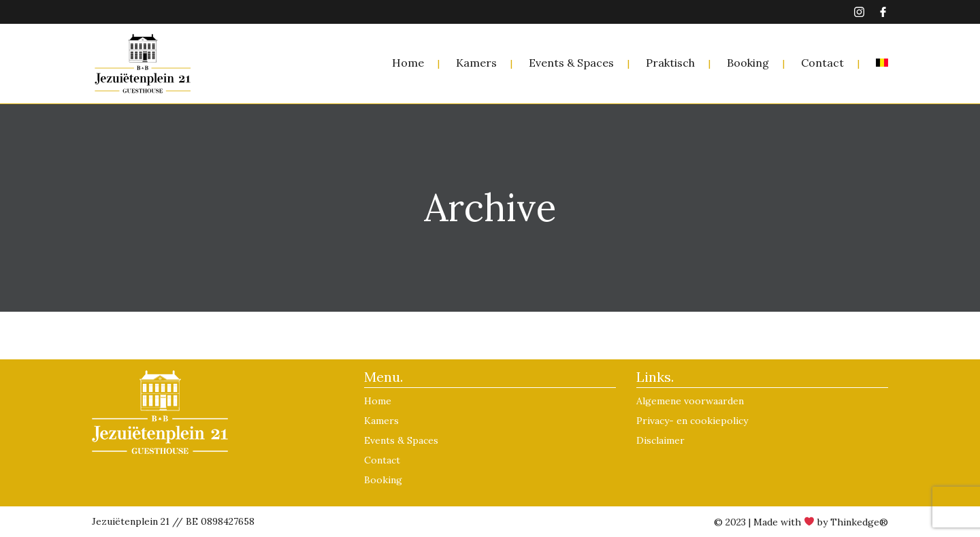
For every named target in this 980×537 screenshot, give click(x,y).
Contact (822, 63)
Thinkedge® (859, 522)
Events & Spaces (571, 63)
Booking (748, 63)
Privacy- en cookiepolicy (692, 421)
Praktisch (670, 63)
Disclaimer (660, 440)
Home (408, 63)
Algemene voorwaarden (690, 401)
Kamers (476, 63)
